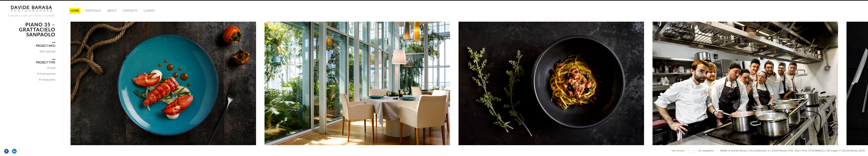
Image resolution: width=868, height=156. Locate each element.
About (112, 11)
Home (75, 11)
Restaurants (47, 80)
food (51, 68)
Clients (149, 11)
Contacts (130, 11)
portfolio (93, 11)
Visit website (47, 51)
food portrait (46, 74)
